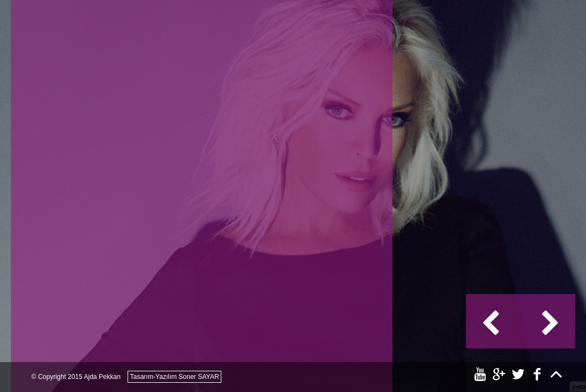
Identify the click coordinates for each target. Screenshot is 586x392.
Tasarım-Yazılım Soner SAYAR (174, 377)
